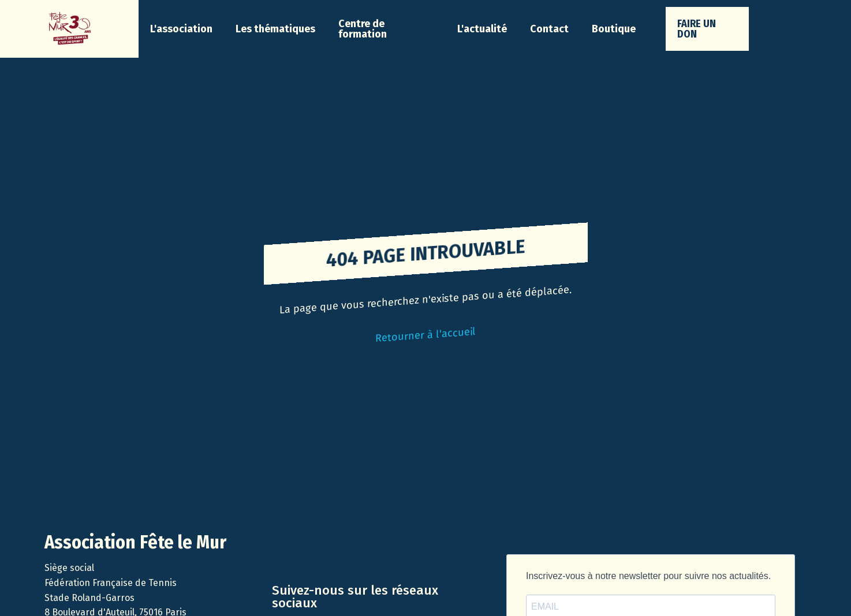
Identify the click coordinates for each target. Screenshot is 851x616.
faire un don (697, 29)
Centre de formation (363, 29)
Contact (549, 29)
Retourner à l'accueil (425, 335)
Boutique (614, 29)
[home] (69, 29)
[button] (181, 29)
